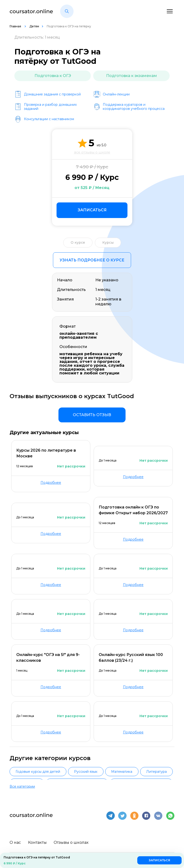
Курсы (108, 242)
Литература (156, 772)
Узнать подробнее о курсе (92, 260)
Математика (122, 772)
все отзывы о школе (92, 152)
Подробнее (51, 483)
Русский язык (86, 772)
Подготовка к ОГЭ (53, 76)
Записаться (92, 210)
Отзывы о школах (71, 841)
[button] (67, 11)
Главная (16, 26)
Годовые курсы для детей (38, 772)
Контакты (37, 841)
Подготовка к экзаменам (132, 76)
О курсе (78, 242)
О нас (15, 841)
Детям (34, 26)
